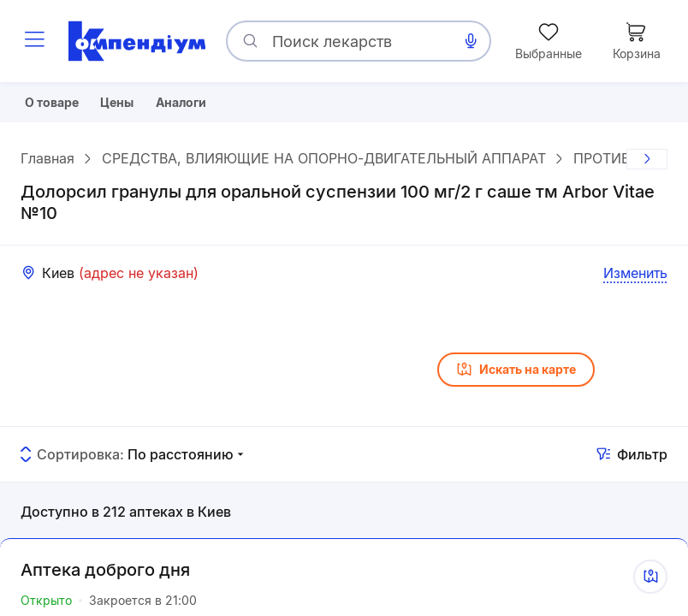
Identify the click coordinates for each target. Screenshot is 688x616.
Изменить (635, 279)
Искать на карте (516, 376)
